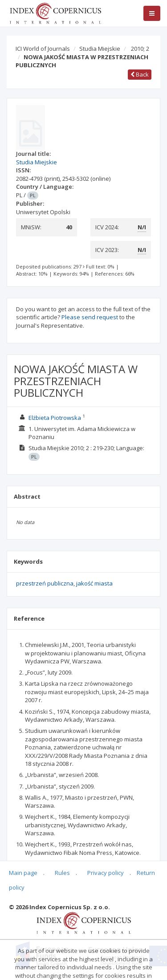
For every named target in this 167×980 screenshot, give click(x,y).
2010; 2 (140, 49)
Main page (23, 873)
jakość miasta (94, 583)
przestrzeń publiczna (45, 583)
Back (140, 74)
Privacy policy (106, 873)
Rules (62, 873)
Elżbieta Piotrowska (55, 418)
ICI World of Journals (43, 49)
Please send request (90, 317)
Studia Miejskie (100, 49)
